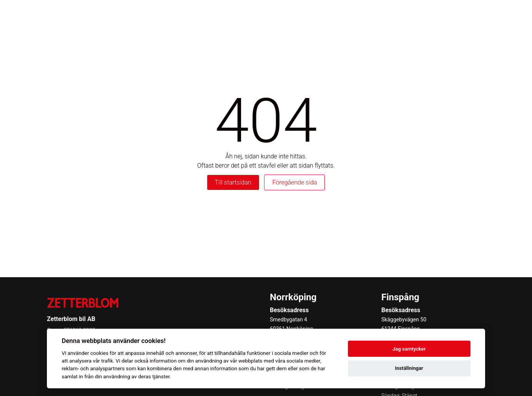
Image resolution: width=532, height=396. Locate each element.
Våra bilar (239, 15)
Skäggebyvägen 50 (404, 319)
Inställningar (409, 368)
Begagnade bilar (341, 15)
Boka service (397, 15)
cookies (99, 353)
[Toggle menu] (514, 16)
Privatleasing (286, 15)
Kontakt (486, 15)
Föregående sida (294, 182)
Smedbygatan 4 (288, 319)
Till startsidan (233, 182)
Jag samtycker (409, 349)
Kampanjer (445, 15)
